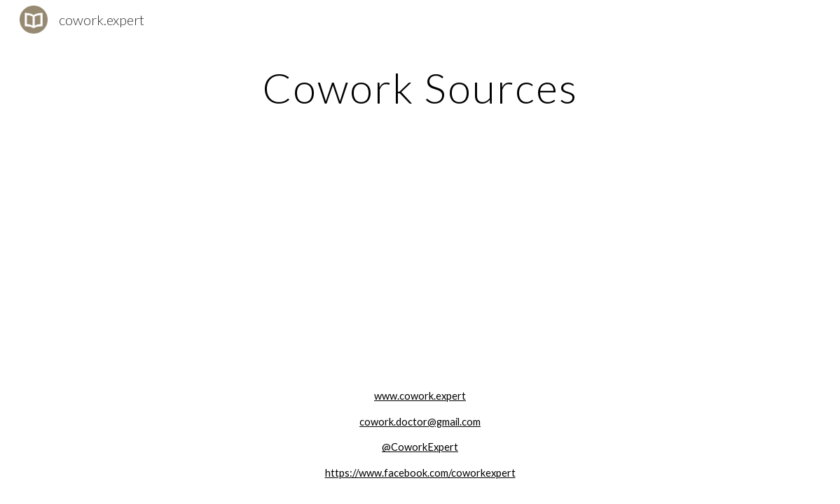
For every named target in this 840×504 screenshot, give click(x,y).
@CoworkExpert (420, 447)
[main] (420, 87)
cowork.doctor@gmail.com (420, 422)
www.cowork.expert (420, 396)
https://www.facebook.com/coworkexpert (420, 473)
